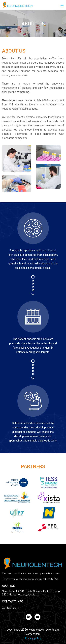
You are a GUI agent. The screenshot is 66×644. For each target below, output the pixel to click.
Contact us (9, 608)
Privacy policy (33, 638)
